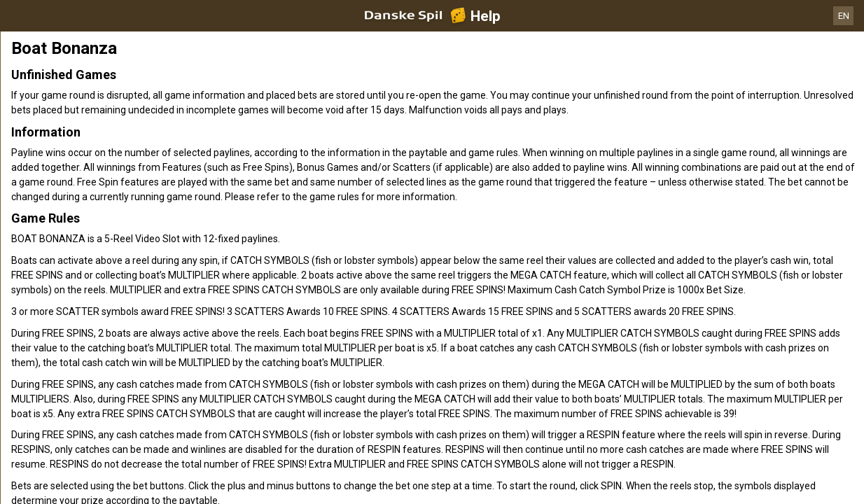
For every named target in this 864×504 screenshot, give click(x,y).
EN (844, 16)
